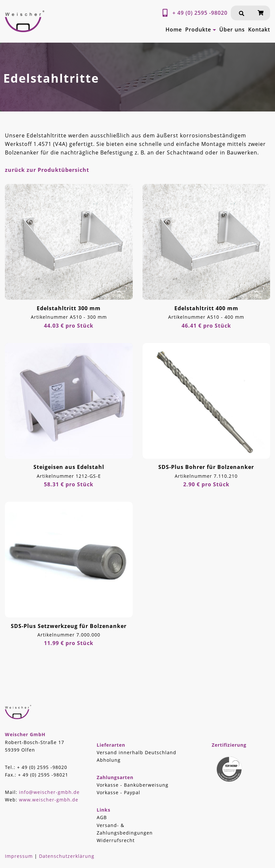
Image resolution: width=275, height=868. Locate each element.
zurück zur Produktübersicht (47, 170)
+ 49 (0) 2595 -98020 (200, 13)
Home (174, 30)
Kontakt (259, 30)
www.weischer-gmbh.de (49, 800)
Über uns (232, 30)
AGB (102, 817)
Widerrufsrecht (116, 840)
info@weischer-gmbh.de (49, 792)
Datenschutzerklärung (67, 856)
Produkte (198, 30)
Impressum (19, 856)
